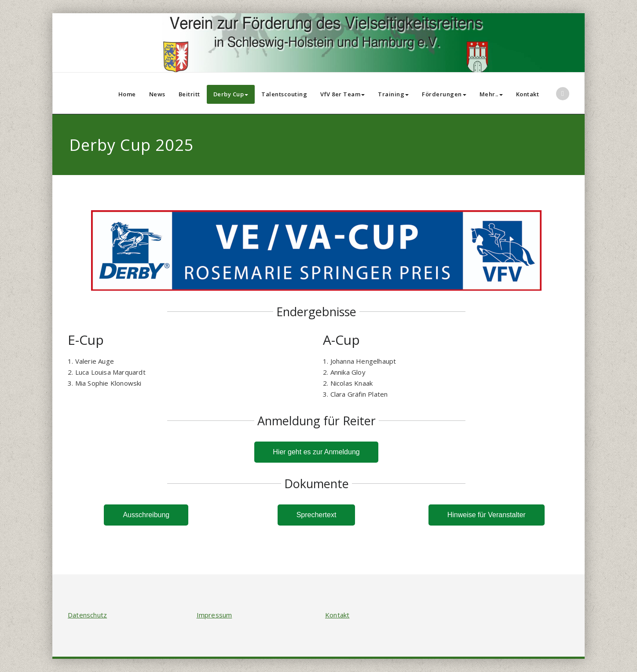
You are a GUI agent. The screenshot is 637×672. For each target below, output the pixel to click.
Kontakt (528, 94)
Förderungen (444, 94)
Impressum (214, 615)
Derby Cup (231, 94)
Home (127, 94)
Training (393, 94)
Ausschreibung (146, 515)
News (157, 94)
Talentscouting (284, 94)
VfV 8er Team (342, 94)
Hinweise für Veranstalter (487, 515)
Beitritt (189, 94)
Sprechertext (317, 515)
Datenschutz (87, 615)
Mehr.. (491, 94)
